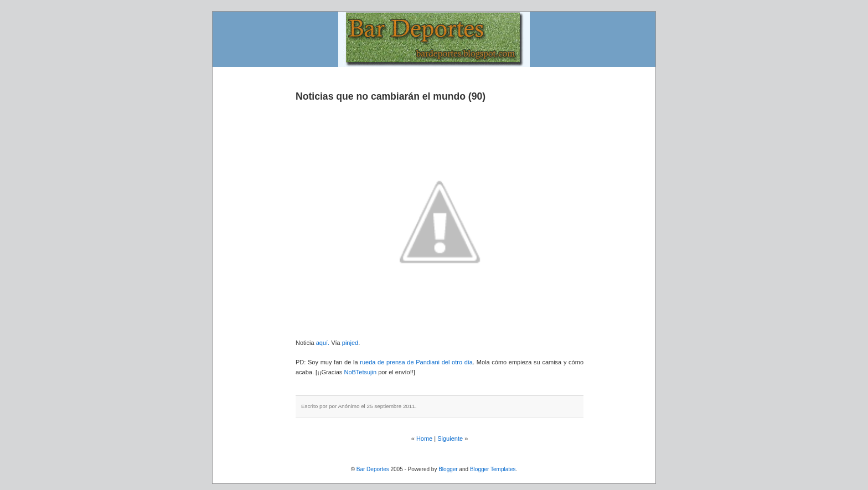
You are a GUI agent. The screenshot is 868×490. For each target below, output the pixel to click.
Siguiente (450, 439)
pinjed (350, 343)
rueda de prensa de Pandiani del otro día (416, 362)
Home (424, 439)
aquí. (323, 343)
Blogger (448, 469)
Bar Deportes (373, 469)
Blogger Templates (493, 469)
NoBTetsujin (359, 372)
